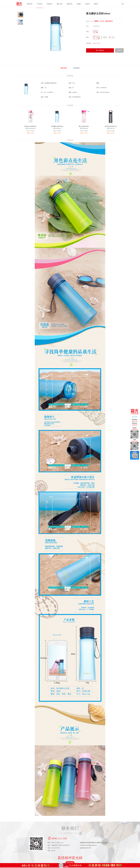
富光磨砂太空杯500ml (57, 126)
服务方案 (60, 4)
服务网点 (70, 4)
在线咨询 (135, 417)
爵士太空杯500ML (84, 126)
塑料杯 (96, 4)
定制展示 (50, 4)
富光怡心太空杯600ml (30, 126)
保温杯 (87, 4)
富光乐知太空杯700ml (111, 126)
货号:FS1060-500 (84, 128)
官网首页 (30, 4)
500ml (95, 32)
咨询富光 (101, 50)
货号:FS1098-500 (57, 128)
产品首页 (40, 4)
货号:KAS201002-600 (30, 128)
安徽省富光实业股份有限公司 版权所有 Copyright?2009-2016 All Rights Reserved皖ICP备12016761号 (94, 845)
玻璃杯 (79, 4)
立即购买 (119, 50)
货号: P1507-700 (111, 128)
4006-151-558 (57, 838)
